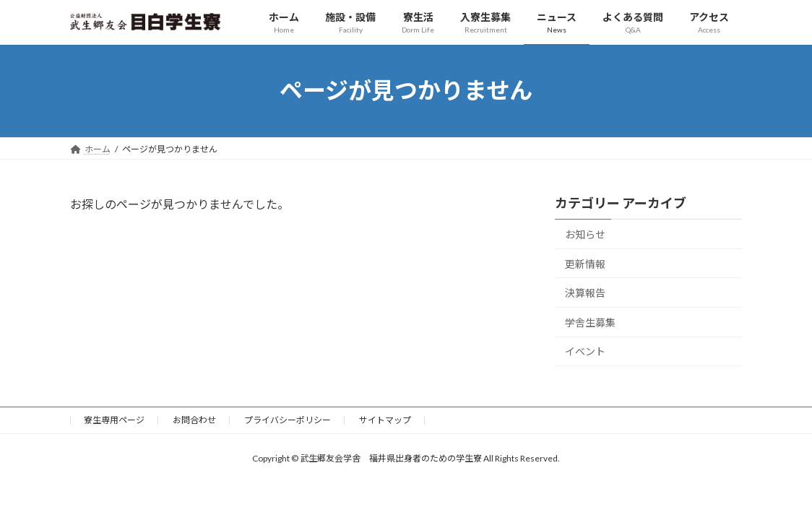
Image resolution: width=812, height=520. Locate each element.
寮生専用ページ (114, 420)
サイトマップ (385, 420)
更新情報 (585, 263)
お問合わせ (194, 420)
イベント (585, 351)
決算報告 (585, 293)
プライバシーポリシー (288, 420)
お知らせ (585, 234)
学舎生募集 (590, 322)
